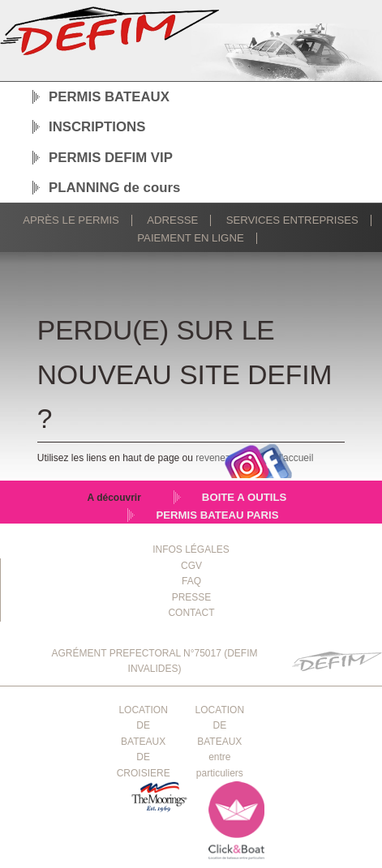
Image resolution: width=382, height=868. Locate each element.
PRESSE (192, 597)
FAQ (191, 581)
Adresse (172, 220)
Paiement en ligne (190, 238)
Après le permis (71, 220)
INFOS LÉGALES (191, 549)
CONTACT (191, 613)
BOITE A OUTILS (245, 497)
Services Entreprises (292, 220)
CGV (191, 566)
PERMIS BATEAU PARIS (217, 515)
